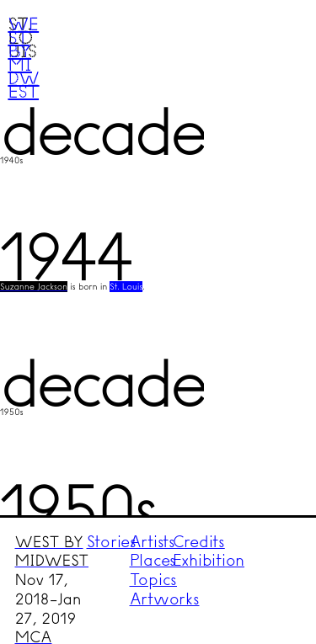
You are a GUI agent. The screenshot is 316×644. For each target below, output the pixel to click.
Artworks (165, 599)
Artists (153, 542)
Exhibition (209, 560)
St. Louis (126, 287)
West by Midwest (23, 57)
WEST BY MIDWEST (51, 552)
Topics (154, 580)
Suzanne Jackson (34, 287)
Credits (199, 542)
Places (153, 560)
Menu (271, 45)
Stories (112, 542)
